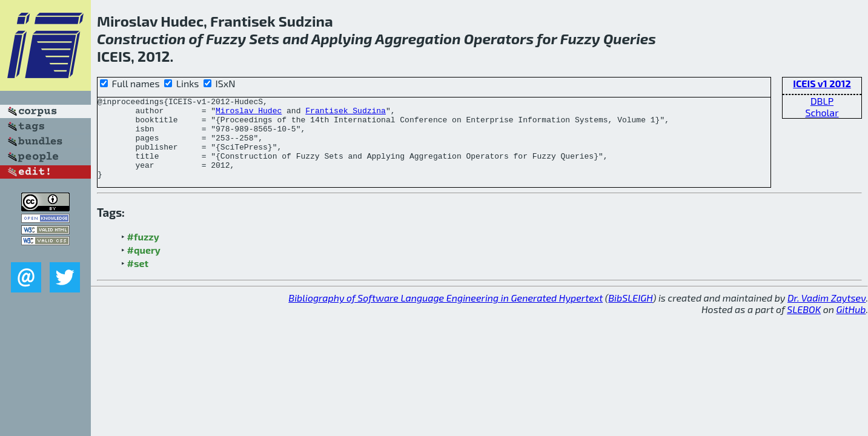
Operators (499, 38)
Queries (630, 38)
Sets (264, 38)
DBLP (822, 101)
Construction (141, 38)
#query (144, 266)
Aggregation (418, 38)
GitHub (851, 325)
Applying (342, 38)
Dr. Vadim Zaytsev (827, 314)
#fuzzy (143, 253)
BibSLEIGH (630, 314)
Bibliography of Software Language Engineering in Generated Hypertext (446, 314)
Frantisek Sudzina (346, 114)
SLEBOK (804, 325)
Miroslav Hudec (249, 114)
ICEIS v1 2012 (822, 83)
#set (138, 279)
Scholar (822, 112)
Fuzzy (226, 38)
